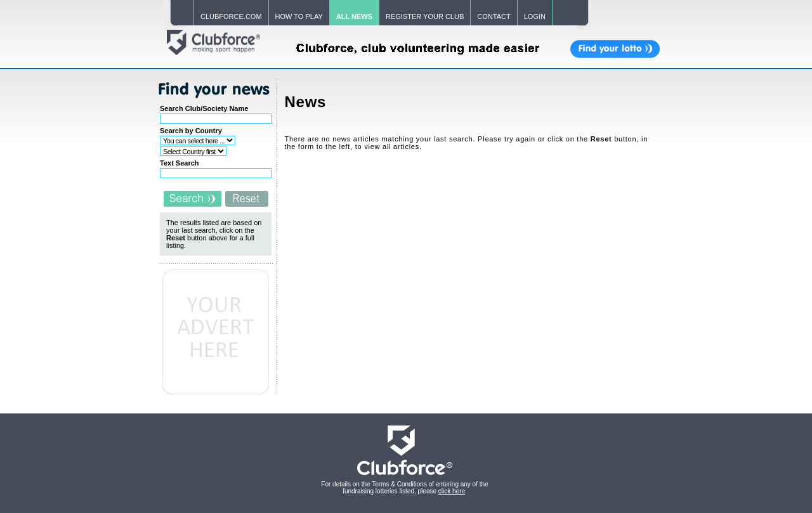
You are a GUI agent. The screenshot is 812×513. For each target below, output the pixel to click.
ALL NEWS (354, 16)
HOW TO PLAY (299, 16)
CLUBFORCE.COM (231, 16)
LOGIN (535, 16)
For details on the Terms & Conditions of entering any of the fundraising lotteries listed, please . (404, 488)
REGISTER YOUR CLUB (425, 16)
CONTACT (494, 16)
